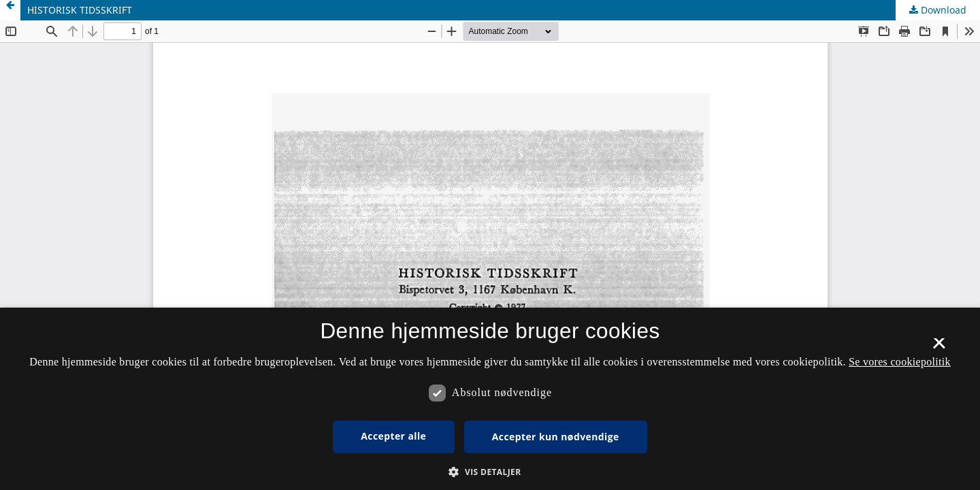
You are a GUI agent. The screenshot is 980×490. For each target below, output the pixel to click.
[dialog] (490, 399)
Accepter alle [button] (393, 436)
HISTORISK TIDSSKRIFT (80, 10)
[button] (490, 472)
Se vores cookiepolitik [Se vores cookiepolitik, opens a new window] (900, 362)
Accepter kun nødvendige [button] (556, 437)
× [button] (939, 348)
